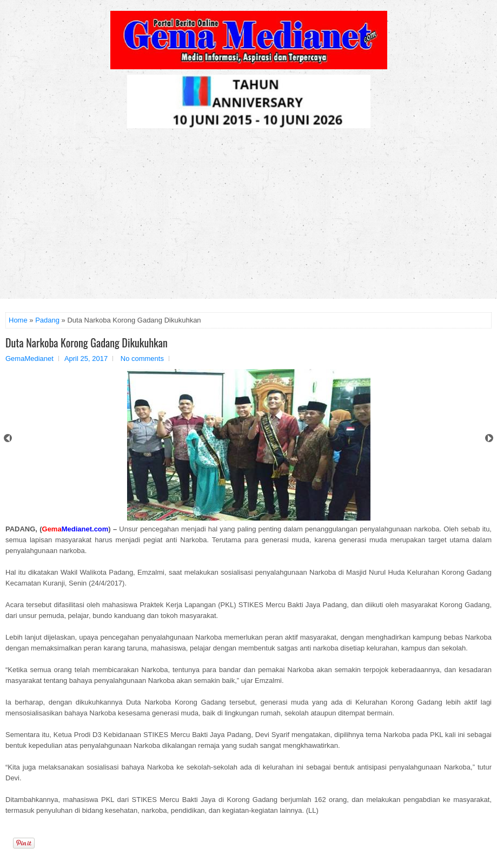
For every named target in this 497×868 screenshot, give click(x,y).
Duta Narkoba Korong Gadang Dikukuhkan (87, 343)
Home (18, 320)
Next (489, 438)
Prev (8, 438)
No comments (142, 359)
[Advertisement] (248, 218)
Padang (47, 320)
